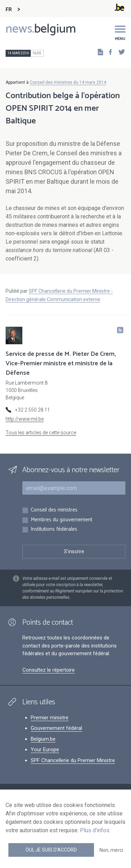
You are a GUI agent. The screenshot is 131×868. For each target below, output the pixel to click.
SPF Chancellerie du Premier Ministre (73, 760)
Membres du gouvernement (61, 520)
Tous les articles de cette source (41, 433)
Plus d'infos (95, 830)
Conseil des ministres (54, 510)
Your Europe (45, 750)
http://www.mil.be (25, 419)
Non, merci (111, 850)
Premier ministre (50, 718)
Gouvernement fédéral (56, 728)
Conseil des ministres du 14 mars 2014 (68, 82)
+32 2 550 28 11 (32, 410)
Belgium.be (43, 739)
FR (9, 10)
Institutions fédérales (54, 530)
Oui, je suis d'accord (51, 850)
